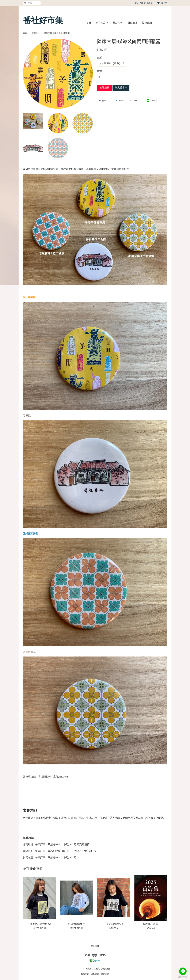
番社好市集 (43, 20)
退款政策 (105, 974)
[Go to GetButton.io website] (183, 977)
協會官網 (147, 23)
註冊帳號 (148, 3)
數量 (100, 71)
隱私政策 (95, 974)
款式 (100, 58)
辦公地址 (132, 23)
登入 (137, 3)
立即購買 (104, 88)
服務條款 (85, 974)
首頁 (89, 23)
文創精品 (36, 33)
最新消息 (118, 23)
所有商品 (102, 23)
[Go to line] (183, 971)
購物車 (164, 3)
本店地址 (95, 946)
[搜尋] (32, 3)
